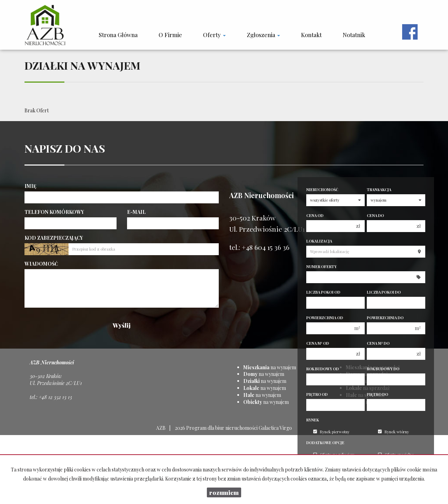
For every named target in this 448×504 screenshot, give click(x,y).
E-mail (136, 212)
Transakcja (379, 190)
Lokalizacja (319, 241)
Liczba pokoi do (384, 292)
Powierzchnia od (325, 318)
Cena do (375, 216)
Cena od (315, 216)
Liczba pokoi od (323, 292)
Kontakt (311, 35)
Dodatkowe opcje (325, 443)
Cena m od (318, 343)
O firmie (170, 35)
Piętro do (377, 394)
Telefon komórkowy (54, 212)
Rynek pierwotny (331, 432)
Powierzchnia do (385, 318)
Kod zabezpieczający (54, 238)
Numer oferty (321, 267)
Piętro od (317, 394)
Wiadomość (41, 264)
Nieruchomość (322, 190)
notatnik (354, 35)
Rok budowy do (383, 369)
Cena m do (378, 343)
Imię (30, 186)
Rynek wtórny (394, 432)
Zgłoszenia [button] (263, 35)
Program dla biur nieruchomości (222, 428)
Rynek (313, 420)
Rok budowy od (323, 369)
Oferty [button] (214, 35)
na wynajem (270, 367)
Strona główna (118, 35)
